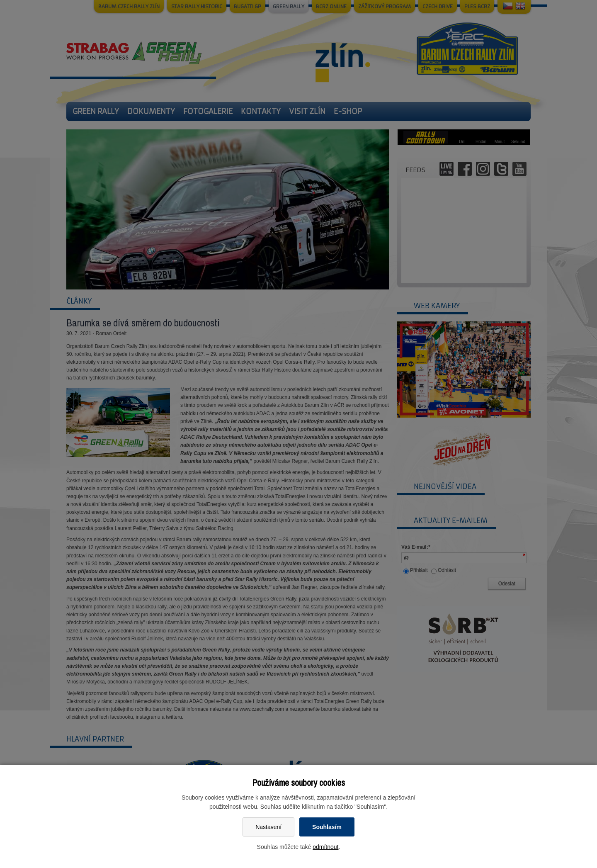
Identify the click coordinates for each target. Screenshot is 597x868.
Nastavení (268, 827)
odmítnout (325, 847)
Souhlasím (327, 827)
